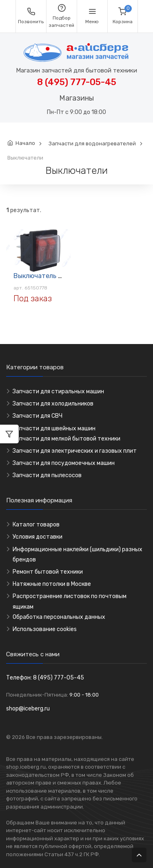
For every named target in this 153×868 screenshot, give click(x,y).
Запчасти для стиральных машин (58, 391)
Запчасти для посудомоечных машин (64, 463)
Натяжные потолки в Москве (52, 584)
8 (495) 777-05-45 (77, 82)
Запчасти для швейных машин (54, 429)
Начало (25, 143)
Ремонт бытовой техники (48, 572)
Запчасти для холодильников (53, 404)
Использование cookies (45, 629)
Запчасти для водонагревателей (92, 144)
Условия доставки (38, 537)
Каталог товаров (36, 525)
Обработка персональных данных (59, 617)
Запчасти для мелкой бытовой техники (67, 439)
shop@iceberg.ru (28, 709)
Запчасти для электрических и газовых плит (75, 451)
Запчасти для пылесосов (47, 475)
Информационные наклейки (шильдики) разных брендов (78, 555)
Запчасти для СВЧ (38, 416)
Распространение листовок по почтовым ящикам (70, 601)
